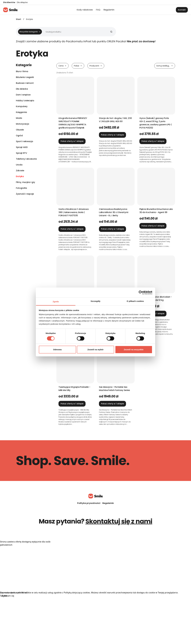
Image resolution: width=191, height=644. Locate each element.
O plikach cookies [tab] (135, 301)
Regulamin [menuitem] (109, 10)
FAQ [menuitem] (98, 10)
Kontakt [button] (182, 10)
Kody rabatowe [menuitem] (85, 10)
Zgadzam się (8, 596)
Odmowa (57, 350)
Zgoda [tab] (56, 302)
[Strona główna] (10, 10)
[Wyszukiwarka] (65, 32)
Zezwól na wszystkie (134, 350)
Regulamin (108, 503)
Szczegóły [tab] (95, 301)
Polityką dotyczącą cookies (77, 593)
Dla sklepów (22, 2)
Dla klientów (9, 2)
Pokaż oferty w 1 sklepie (72, 141)
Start (19, 19)
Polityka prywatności (89, 503)
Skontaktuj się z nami (119, 521)
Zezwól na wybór (95, 350)
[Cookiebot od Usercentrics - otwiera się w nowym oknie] (141, 292)
